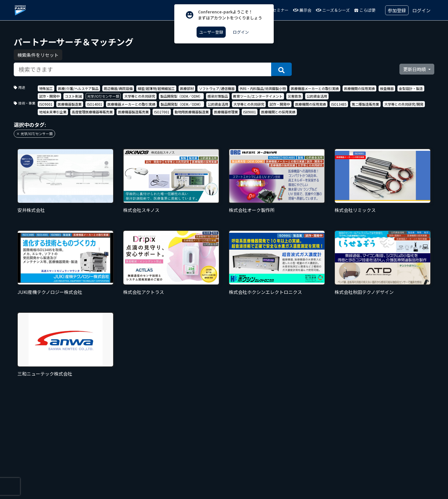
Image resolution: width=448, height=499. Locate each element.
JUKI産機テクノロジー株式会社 (50, 292)
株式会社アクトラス (144, 292)
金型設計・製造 (411, 88)
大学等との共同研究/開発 (404, 104)
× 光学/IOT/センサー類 (34, 134)
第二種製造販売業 (365, 104)
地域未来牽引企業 (53, 112)
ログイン (421, 10)
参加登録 (397, 10)
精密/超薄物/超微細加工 (156, 88)
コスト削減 (73, 96)
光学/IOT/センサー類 (103, 96)
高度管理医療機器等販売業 (92, 112)
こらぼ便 (365, 10)
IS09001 (250, 112)
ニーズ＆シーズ (333, 10)
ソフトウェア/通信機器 (217, 88)
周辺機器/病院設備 (118, 88)
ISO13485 (339, 104)
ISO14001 (95, 104)
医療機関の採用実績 (359, 88)
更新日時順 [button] (415, 69)
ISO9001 (46, 104)
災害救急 (295, 96)
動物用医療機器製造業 (192, 112)
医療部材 (187, 88)
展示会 (302, 10)
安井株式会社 (31, 210)
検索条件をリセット (38, 55)
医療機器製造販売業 (133, 112)
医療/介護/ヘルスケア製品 (78, 88)
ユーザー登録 (211, 32)
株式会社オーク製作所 (252, 210)
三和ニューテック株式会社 (45, 374)
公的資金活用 (317, 96)
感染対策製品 (218, 96)
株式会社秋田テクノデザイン (364, 292)
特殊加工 (46, 88)
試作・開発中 (49, 96)
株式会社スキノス (141, 210)
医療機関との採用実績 (278, 112)
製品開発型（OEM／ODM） (181, 96)
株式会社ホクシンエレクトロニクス (265, 292)
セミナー (278, 10)
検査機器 (387, 88)
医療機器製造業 (70, 104)
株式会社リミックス (355, 210)
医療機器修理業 (226, 112)
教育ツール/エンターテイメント (258, 96)
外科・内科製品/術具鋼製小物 (263, 88)
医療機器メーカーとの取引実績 (315, 88)
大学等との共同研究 (140, 96)
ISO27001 (162, 112)
